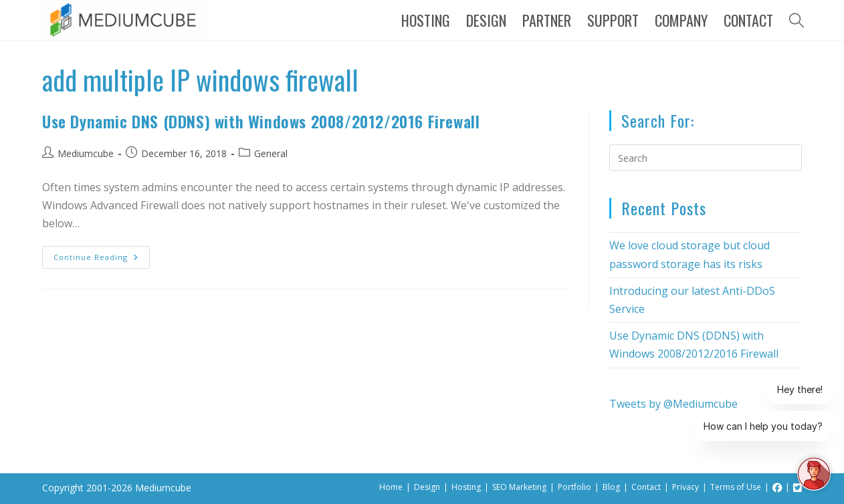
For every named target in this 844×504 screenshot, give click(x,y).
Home (391, 487)
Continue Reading (102, 254)
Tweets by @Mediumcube (673, 404)
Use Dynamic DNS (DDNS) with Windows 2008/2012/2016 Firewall (261, 121)
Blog (611, 487)
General (271, 153)
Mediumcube (86, 153)
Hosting (466, 487)
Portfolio (574, 487)
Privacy (685, 487)
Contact (646, 487)
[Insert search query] (706, 158)
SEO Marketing (519, 487)
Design (427, 487)
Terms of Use (736, 487)
